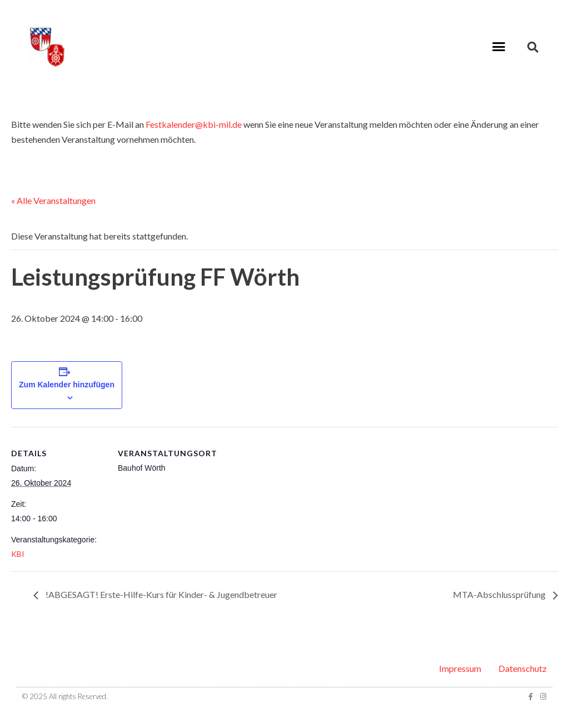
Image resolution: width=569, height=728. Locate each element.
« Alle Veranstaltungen (53, 200)
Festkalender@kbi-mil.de (194, 124)
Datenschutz (523, 668)
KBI (18, 554)
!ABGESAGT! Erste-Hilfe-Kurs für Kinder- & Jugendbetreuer (161, 594)
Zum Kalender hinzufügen (67, 385)
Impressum (460, 668)
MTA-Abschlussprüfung (500, 594)
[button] (498, 47)
